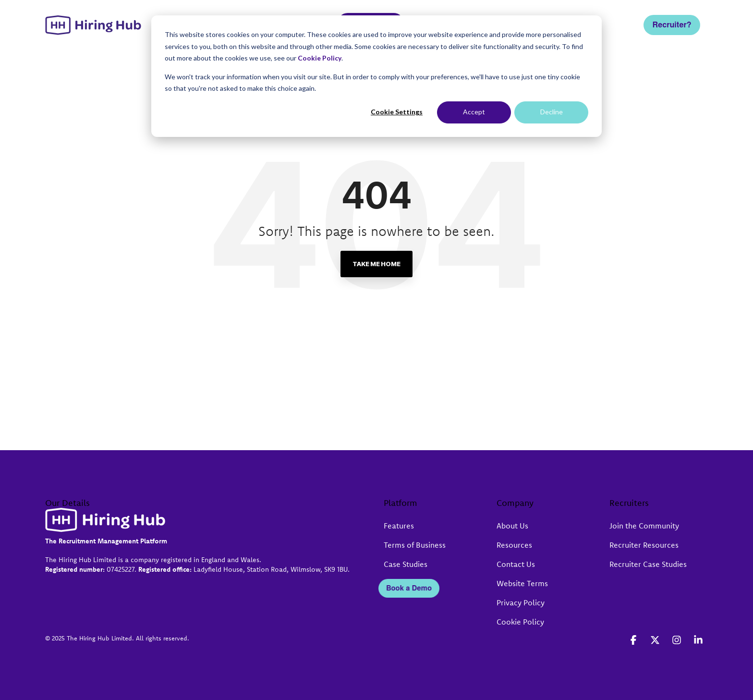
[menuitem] (383, 565)
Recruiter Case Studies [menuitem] (648, 564)
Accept (474, 112)
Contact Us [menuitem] (516, 564)
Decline (552, 112)
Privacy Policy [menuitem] (521, 602)
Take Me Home (376, 264)
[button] (635, 640)
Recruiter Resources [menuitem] (644, 545)
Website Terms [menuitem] (522, 583)
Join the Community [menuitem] (644, 526)
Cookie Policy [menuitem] (520, 622)
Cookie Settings (397, 112)
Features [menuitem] (399, 526)
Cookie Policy (320, 58)
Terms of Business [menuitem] (415, 545)
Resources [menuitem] (514, 545)
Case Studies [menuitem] (406, 564)
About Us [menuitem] (512, 526)
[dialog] (376, 76)
